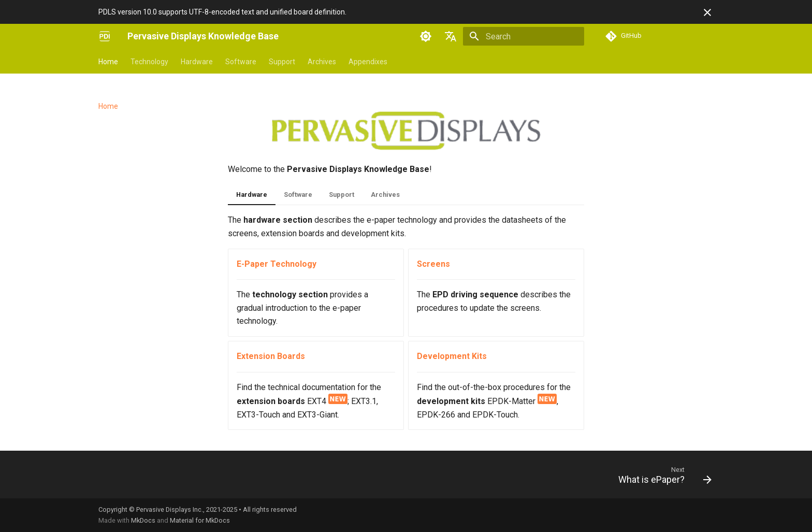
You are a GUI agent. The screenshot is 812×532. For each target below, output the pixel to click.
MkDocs (143, 520)
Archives (322, 62)
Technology (149, 62)
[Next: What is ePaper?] (661, 478)
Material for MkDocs (200, 520)
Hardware (197, 62)
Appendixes (368, 62)
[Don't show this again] (707, 12)
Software (241, 62)
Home (108, 62)
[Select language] (451, 36)
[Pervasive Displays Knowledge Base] (105, 36)
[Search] (524, 36)
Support (282, 62)
